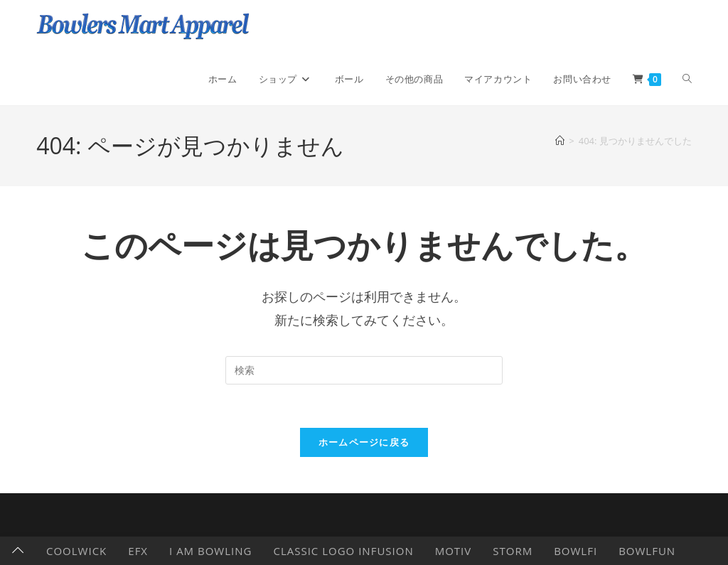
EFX (138, 551)
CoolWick (76, 551)
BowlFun (647, 551)
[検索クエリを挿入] (364, 370)
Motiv (454, 551)
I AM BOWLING (210, 551)
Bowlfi (576, 551)
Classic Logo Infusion (343, 551)
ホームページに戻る (364, 442)
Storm (513, 551)
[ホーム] (560, 141)
